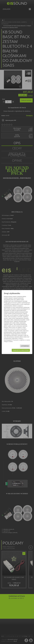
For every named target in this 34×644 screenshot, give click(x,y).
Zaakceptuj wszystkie (21, 350)
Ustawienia (25, 346)
